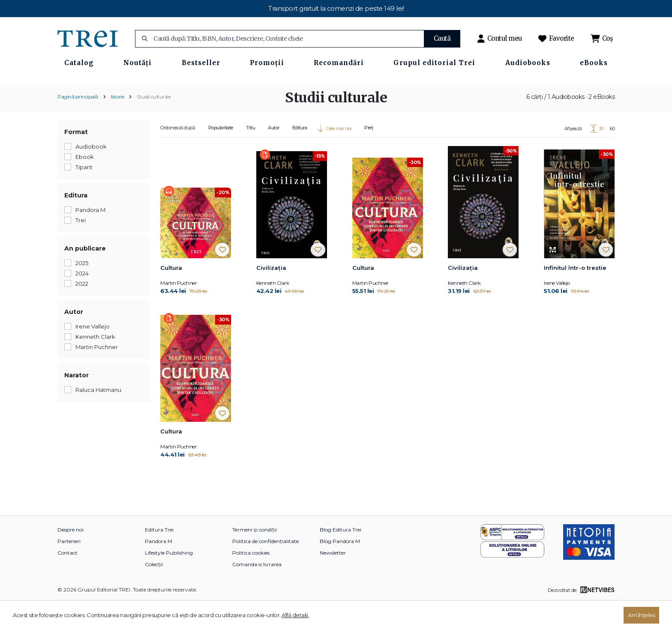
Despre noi (70, 558)
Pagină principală (78, 124)
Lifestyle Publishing (169, 581)
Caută (442, 38)
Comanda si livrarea (257, 593)
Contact (67, 581)
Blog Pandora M (340, 569)
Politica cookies (251, 581)
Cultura (171, 296)
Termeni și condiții (255, 558)
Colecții (154, 593)
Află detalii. (295, 615)
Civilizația (271, 296)
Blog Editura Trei (340, 558)
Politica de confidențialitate (265, 569)
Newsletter (333, 581)
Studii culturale (154, 124)
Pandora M (159, 569)
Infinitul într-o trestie (575, 296)
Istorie (118, 124)
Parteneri (69, 569)
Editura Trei (159, 558)
